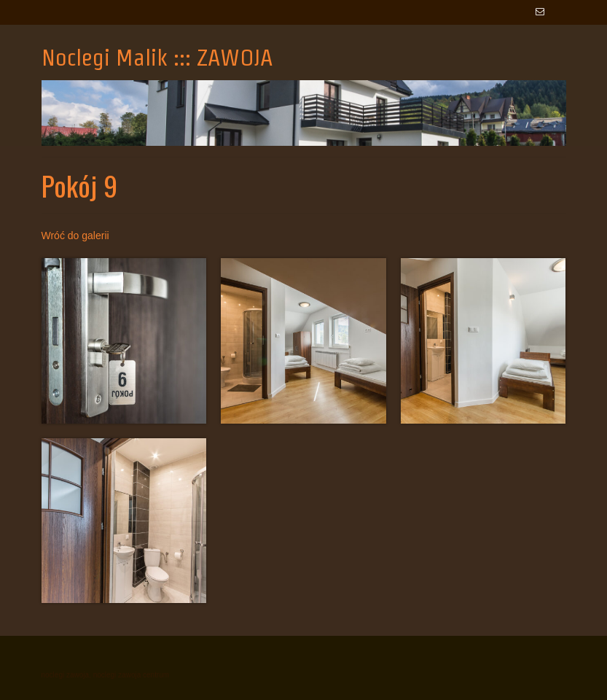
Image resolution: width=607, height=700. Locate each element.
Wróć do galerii (75, 236)
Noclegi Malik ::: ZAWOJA (157, 57)
